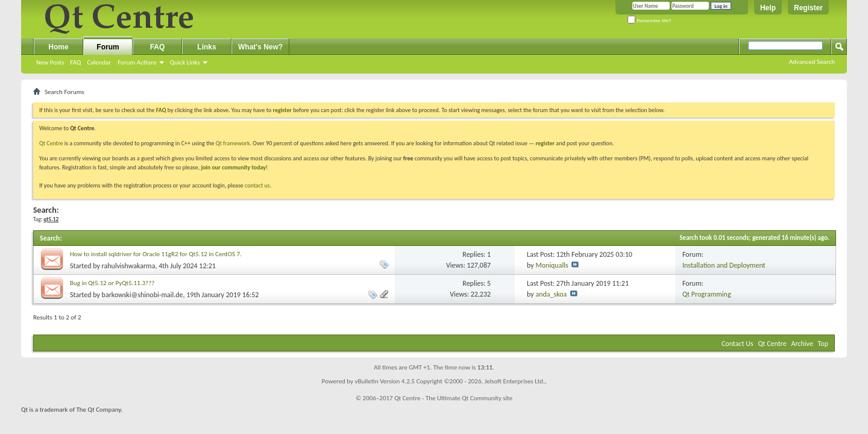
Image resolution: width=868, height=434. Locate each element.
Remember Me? (649, 21)
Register (808, 8)
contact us (257, 185)
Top (823, 344)
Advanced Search (812, 62)
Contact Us (737, 344)
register (545, 143)
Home (58, 47)
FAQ (75, 62)
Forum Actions (137, 62)
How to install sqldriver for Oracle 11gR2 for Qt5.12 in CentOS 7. (156, 254)
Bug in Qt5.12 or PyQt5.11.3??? (112, 283)
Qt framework (233, 143)
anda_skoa (551, 294)
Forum (108, 47)
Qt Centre (51, 143)
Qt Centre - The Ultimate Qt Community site (453, 398)
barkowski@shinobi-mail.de (143, 295)
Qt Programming (707, 294)
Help (768, 8)
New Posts (50, 62)
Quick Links (185, 62)
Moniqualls (552, 265)
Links (206, 47)
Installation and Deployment (724, 265)
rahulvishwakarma (129, 266)
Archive (802, 344)
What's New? (260, 47)
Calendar (99, 62)
